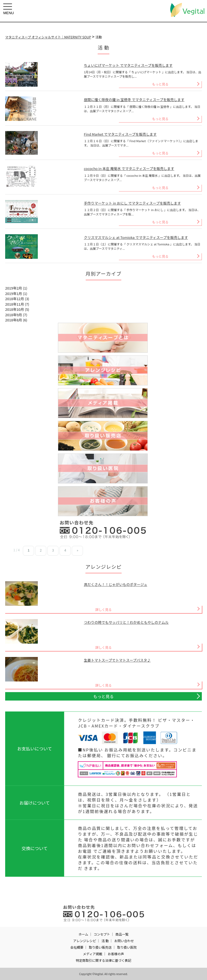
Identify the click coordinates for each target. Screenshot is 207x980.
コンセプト (102, 934)
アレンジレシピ (85, 941)
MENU (9, 9)
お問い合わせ (124, 941)
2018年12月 (15, 299)
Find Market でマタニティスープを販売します (120, 134)
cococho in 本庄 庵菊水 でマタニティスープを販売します (129, 168)
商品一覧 (122, 934)
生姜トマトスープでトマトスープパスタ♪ (117, 660)
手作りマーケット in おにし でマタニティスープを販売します (132, 203)
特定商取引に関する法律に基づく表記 (103, 960)
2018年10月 (15, 309)
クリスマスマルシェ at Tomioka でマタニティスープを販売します (136, 237)
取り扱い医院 (127, 947)
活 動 (105, 941)
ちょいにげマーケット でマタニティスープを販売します (128, 65)
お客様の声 (116, 954)
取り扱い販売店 (100, 947)
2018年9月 (14, 315)
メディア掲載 (93, 954)
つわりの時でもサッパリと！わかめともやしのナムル (126, 622)
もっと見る (160, 84)
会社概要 (77, 947)
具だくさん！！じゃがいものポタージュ (115, 584)
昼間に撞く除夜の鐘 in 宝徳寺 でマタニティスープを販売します (134, 100)
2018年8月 (14, 320)
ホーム (84, 934)
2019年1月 (14, 293)
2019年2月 (14, 288)
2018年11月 (15, 304)
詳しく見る (103, 609)
